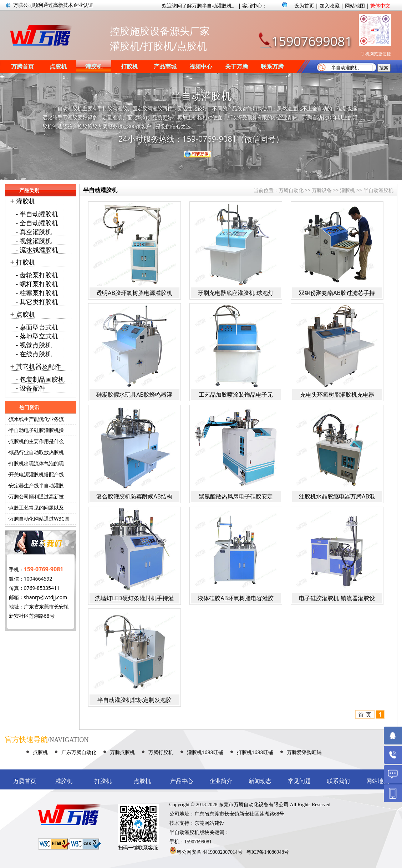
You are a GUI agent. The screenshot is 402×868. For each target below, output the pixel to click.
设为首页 (304, 6)
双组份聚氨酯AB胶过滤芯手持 (337, 293)
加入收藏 (330, 6)
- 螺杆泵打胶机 (37, 284)
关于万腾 (236, 67)
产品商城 (165, 67)
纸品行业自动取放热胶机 (36, 452)
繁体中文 (380, 6)
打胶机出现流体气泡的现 (36, 463)
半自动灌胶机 (378, 190)
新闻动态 (260, 781)
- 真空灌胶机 (34, 232)
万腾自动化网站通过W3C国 (39, 519)
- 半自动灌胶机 (37, 214)
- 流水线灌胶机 (37, 250)
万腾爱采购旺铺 (304, 752)
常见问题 (299, 781)
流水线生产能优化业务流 (36, 419)
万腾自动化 (291, 190)
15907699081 (312, 41)
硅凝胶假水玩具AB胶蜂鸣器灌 (134, 395)
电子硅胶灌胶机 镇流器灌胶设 (337, 598)
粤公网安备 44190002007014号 (210, 852)
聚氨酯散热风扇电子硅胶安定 (236, 496)
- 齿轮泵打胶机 (37, 275)
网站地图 (355, 6)
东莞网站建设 (209, 823)
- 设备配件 (31, 388)
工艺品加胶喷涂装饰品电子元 (236, 395)
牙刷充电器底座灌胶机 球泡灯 (235, 293)
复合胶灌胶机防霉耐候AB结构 (134, 496)
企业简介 (221, 781)
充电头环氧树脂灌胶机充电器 (337, 395)
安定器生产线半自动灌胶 (36, 485)
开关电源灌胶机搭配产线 (36, 474)
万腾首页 (22, 67)
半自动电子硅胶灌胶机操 (36, 430)
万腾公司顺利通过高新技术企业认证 (53, 5)
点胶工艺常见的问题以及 (36, 508)
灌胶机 (94, 67)
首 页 (365, 714)
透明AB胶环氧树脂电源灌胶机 (134, 293)
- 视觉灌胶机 (34, 241)
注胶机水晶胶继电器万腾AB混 (337, 496)
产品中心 (182, 781)
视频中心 (201, 67)
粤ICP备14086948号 (268, 852)
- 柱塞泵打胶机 (37, 293)
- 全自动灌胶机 (37, 223)
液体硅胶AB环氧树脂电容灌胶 (235, 598)
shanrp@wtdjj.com (46, 597)
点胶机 (58, 67)
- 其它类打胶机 (37, 302)
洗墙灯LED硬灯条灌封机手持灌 (134, 598)
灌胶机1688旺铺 (205, 752)
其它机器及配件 (39, 366)
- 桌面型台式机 (37, 327)
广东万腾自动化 (79, 752)
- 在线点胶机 (34, 354)
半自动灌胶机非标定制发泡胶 (134, 700)
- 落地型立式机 (37, 336)
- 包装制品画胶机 (40, 379)
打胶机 (129, 67)
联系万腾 (272, 67)
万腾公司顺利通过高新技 (36, 496)
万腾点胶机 (122, 752)
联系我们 (339, 781)
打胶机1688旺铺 (255, 752)
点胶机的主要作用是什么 (36, 441)
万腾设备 (322, 190)
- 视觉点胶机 (34, 345)
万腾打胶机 (161, 752)
